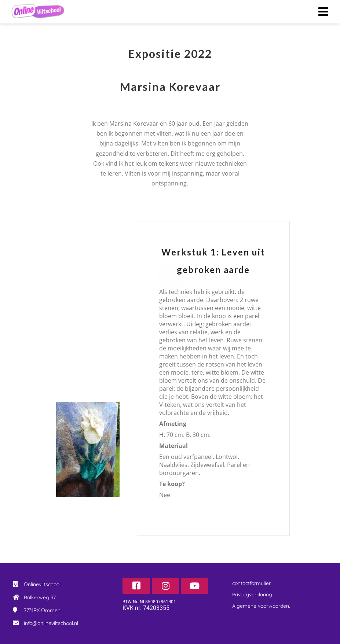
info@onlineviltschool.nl (51, 623)
